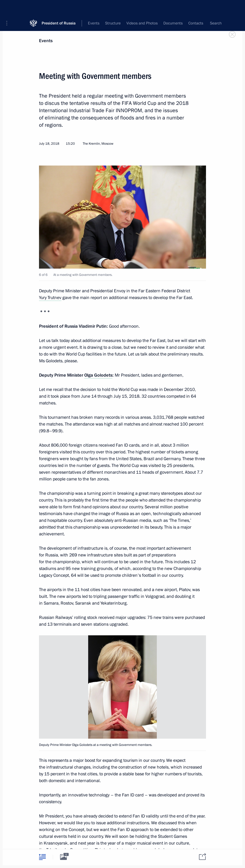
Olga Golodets (98, 375)
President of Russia (59, 8)
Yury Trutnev (50, 298)
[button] (9, 8)
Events (46, 41)
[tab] (42, 857)
